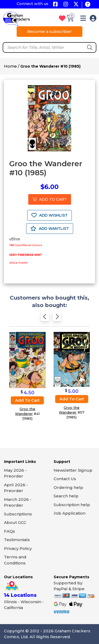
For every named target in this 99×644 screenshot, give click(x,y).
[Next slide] (57, 318)
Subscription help (72, 505)
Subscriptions (18, 514)
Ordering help (68, 487)
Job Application (70, 513)
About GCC (15, 522)
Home (10, 66)
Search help (66, 496)
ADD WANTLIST (50, 229)
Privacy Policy (18, 548)
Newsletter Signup (73, 470)
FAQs (10, 531)
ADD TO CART (50, 199)
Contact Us (65, 479)
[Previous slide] (45, 318)
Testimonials (17, 540)
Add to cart (27, 400)
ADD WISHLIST (49, 215)
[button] (83, 19)
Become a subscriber (49, 31)
